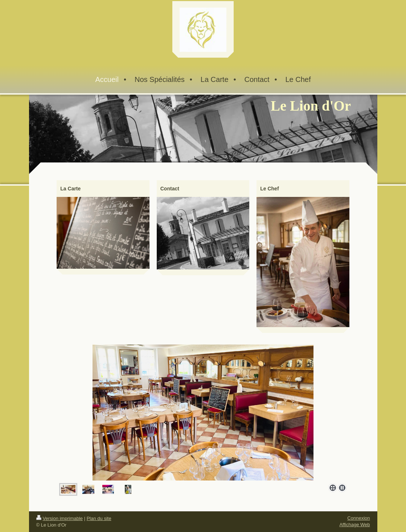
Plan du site (99, 518)
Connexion (358, 518)
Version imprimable (60, 518)
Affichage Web (354, 525)
